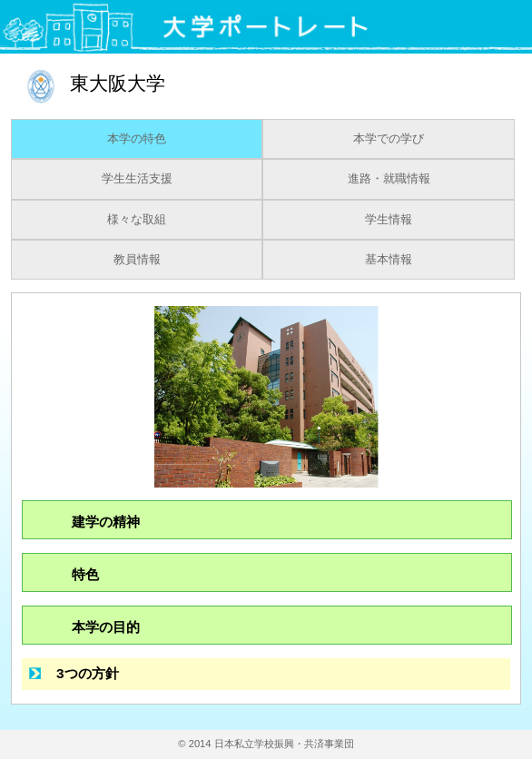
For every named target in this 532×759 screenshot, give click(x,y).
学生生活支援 (137, 179)
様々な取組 (137, 220)
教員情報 (137, 260)
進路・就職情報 (389, 179)
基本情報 (389, 260)
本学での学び (389, 139)
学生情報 (389, 220)
